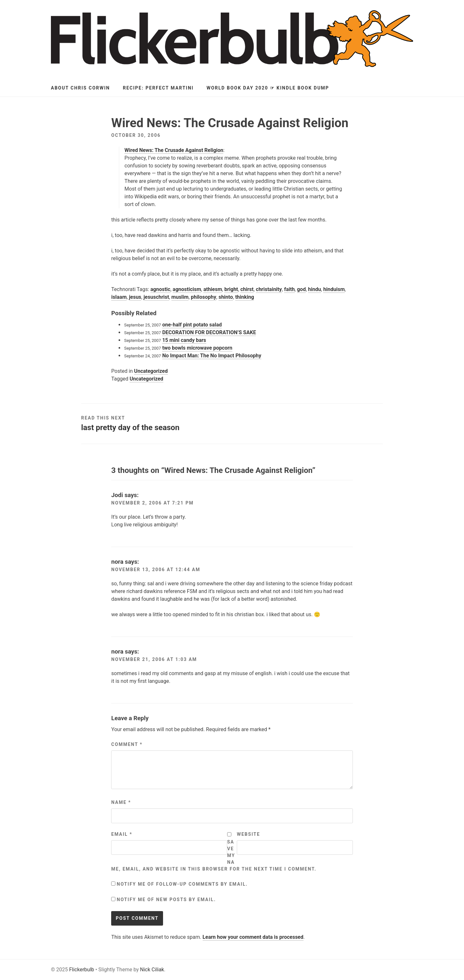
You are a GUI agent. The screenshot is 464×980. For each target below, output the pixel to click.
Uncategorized (151, 371)
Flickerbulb (82, 970)
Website (248, 834)
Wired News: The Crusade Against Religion (174, 150)
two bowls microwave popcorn (197, 348)
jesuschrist (156, 297)
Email (122, 834)
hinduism (334, 289)
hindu (314, 289)
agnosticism (187, 289)
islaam (119, 297)
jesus (135, 297)
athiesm (213, 289)
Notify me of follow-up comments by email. (182, 884)
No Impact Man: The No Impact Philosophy (212, 356)
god (301, 289)
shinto (226, 297)
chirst (247, 289)
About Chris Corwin (80, 88)
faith (290, 289)
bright (231, 289)
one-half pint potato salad (192, 325)
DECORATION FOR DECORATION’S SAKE (209, 332)
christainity (269, 289)
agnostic (160, 289)
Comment (127, 744)
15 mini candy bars (184, 340)
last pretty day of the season (130, 428)
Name (121, 802)
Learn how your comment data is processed (253, 937)
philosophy (203, 297)
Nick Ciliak (152, 970)
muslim (180, 297)
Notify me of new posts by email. (166, 900)
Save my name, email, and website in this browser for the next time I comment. (214, 855)
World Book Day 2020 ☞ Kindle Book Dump (268, 88)
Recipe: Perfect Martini (158, 88)
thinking (245, 297)
